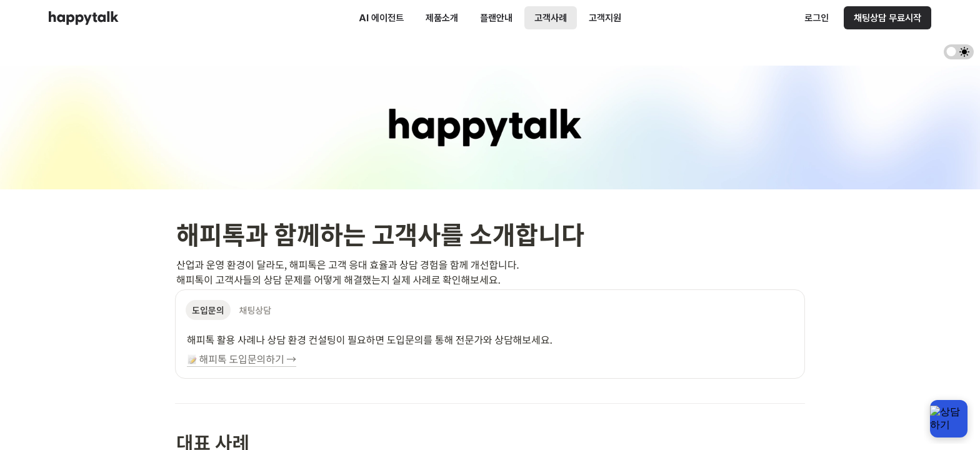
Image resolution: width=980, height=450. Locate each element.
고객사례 (551, 18)
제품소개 (442, 18)
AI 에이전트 (381, 18)
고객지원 (605, 18)
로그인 (817, 18)
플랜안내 (496, 18)
